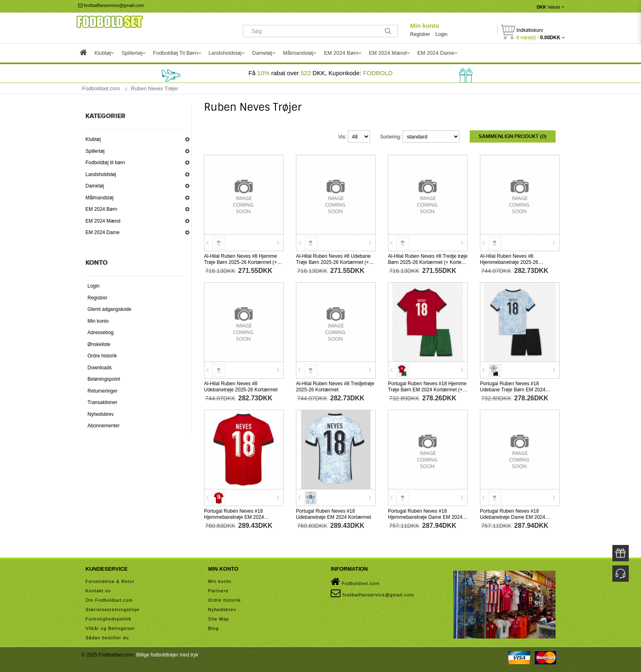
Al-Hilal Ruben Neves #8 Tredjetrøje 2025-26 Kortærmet (335, 387)
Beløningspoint (104, 379)
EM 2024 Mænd (103, 221)
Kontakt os (98, 591)
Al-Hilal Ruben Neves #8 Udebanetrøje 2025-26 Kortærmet (241, 387)
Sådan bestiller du (107, 638)
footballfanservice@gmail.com (111, 5)
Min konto (425, 26)
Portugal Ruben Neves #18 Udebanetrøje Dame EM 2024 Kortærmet (512, 517)
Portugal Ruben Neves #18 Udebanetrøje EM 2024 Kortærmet (334, 514)
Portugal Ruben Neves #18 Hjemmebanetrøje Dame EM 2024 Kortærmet (425, 517)
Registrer (420, 34)
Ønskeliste (99, 344)
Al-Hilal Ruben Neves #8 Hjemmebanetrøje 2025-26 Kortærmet (509, 262)
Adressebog (101, 333)
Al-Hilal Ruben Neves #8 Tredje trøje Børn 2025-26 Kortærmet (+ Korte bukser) (428, 262)
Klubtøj (93, 139)
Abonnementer (104, 426)
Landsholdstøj (101, 174)
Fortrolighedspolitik (108, 619)
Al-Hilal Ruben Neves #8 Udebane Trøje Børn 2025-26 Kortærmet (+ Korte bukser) (333, 262)
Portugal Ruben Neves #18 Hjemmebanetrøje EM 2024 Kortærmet (234, 517)
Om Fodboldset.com (109, 600)
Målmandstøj (100, 198)
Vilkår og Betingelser (110, 628)
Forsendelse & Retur (110, 581)
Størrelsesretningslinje (112, 609)
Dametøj (95, 186)
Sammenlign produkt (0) (513, 136)
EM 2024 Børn (101, 209)
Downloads (100, 368)
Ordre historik (102, 356)
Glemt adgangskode (109, 309)
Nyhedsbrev (101, 414)
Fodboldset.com (355, 582)
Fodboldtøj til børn (105, 163)
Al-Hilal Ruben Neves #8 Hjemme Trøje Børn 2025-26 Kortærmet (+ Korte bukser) (241, 262)
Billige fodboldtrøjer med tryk (167, 655)
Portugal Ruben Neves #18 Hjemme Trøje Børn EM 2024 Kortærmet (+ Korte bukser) (427, 390)
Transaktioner (102, 402)
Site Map (219, 619)
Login (441, 34)
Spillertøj (95, 151)
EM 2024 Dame (102, 232)
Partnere (218, 591)
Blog (213, 628)
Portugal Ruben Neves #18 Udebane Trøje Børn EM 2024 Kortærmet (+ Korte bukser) (513, 390)
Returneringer (102, 391)
